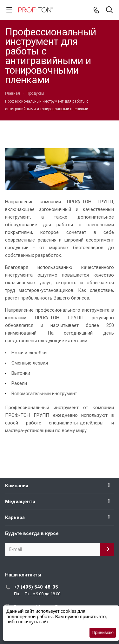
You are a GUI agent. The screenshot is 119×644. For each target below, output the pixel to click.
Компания (17, 486)
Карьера (15, 517)
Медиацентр (20, 502)
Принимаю (103, 633)
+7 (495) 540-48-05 (36, 587)
